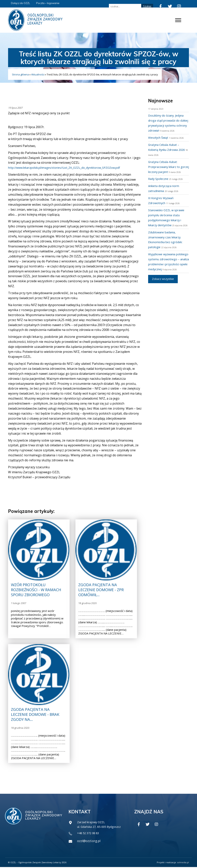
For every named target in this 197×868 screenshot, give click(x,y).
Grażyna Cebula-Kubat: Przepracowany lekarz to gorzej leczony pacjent (166, 167)
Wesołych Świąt (159, 138)
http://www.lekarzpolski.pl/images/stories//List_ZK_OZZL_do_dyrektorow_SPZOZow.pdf (71, 168)
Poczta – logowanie (48, 3)
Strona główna (20, 74)
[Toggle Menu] (178, 20)
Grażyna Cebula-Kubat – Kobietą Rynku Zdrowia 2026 (166, 150)
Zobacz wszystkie (163, 294)
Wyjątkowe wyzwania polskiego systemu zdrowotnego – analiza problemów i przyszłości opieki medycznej (165, 274)
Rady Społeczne (159, 184)
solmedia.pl (183, 863)
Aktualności (38, 74)
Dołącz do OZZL (20, 3)
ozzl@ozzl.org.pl (89, 842)
